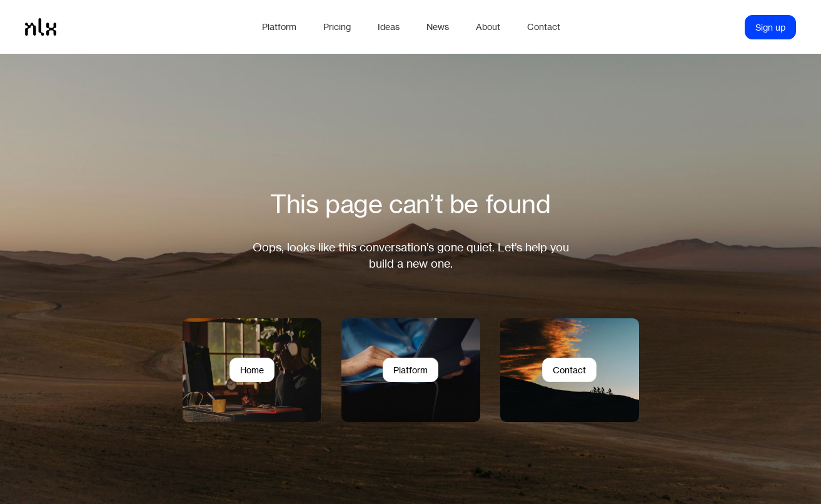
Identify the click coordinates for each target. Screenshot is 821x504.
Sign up (770, 27)
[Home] (137, 27)
